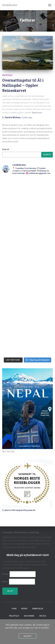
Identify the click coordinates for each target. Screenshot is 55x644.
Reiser (24, 609)
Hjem (14, 609)
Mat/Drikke (29, 616)
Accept (27, 636)
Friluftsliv (7, 75)
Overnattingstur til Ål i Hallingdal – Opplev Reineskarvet (23, 85)
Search (6, 149)
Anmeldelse (38, 609)
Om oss (43, 616)
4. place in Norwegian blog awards (19, 510)
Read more (37, 113)
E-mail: (6, 574)
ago (27, 117)
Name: (5, 582)
